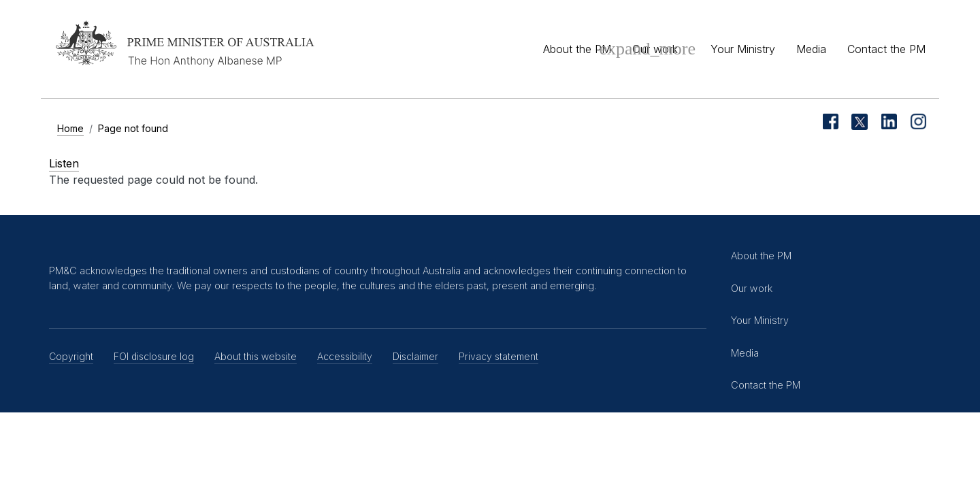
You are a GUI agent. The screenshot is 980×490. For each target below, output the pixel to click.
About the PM (577, 49)
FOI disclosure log (154, 356)
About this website (256, 356)
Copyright (71, 356)
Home (70, 128)
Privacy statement (499, 356)
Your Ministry (743, 49)
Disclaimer (415, 356)
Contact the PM (886, 49)
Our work (655, 49)
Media (811, 49)
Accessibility (345, 356)
